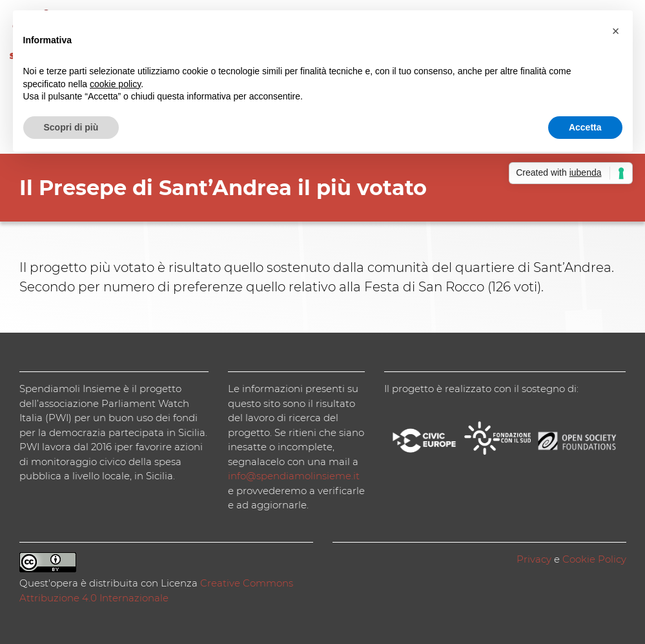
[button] (616, 31)
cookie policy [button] (115, 84)
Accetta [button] (585, 127)
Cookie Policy (594, 559)
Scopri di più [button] (71, 127)
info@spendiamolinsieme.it (294, 476)
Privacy (534, 559)
